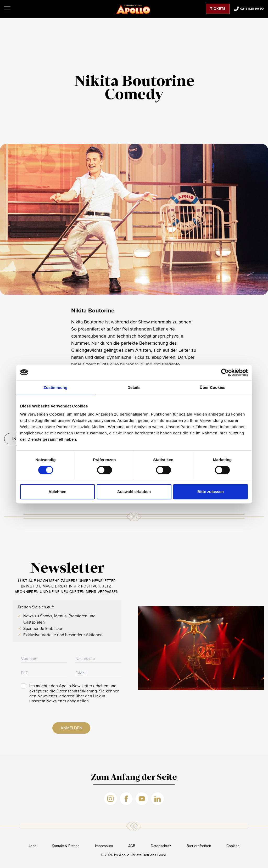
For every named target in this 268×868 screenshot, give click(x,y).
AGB (132, 846)
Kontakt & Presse (66, 846)
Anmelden (71, 728)
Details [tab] (134, 387)
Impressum (104, 846)
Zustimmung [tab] (56, 387)
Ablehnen (57, 492)
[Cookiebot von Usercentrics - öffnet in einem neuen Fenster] (225, 372)
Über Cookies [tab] (213, 387)
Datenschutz (161, 846)
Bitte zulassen (211, 492)
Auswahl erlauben (134, 492)
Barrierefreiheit (199, 846)
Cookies (233, 846)
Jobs (32, 846)
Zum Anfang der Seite (134, 778)
